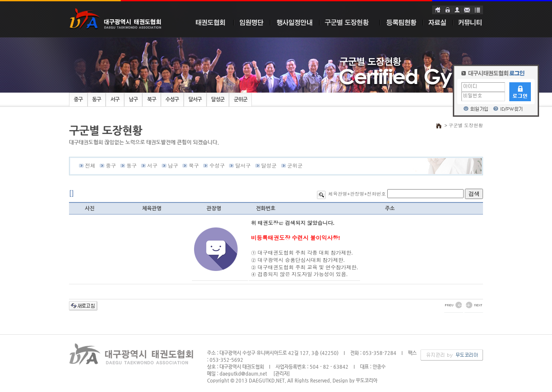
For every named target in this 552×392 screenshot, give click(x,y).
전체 (90, 166)
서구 (115, 100)
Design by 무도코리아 (355, 381)
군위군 (240, 100)
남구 (133, 100)
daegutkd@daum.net (243, 374)
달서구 (195, 100)
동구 (97, 100)
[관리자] (282, 374)
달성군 (218, 100)
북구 (152, 100)
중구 (78, 100)
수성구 (172, 100)
